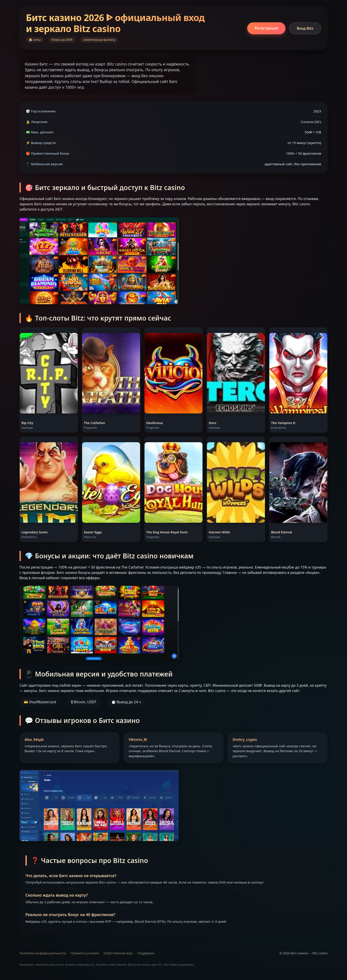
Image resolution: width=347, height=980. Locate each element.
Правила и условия (85, 953)
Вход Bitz (305, 28)
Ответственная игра (118, 953)
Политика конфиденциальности (43, 953)
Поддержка (146, 953)
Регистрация (266, 28)
